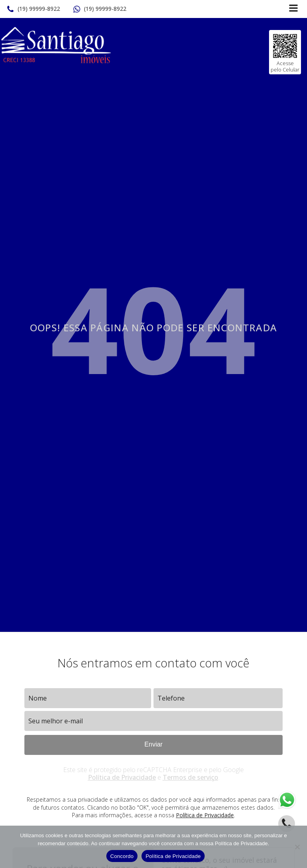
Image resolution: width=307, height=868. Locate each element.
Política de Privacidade (122, 777)
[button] (33, 9)
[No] (297, 847)
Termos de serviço (190, 777)
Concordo (122, 856)
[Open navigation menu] (293, 9)
